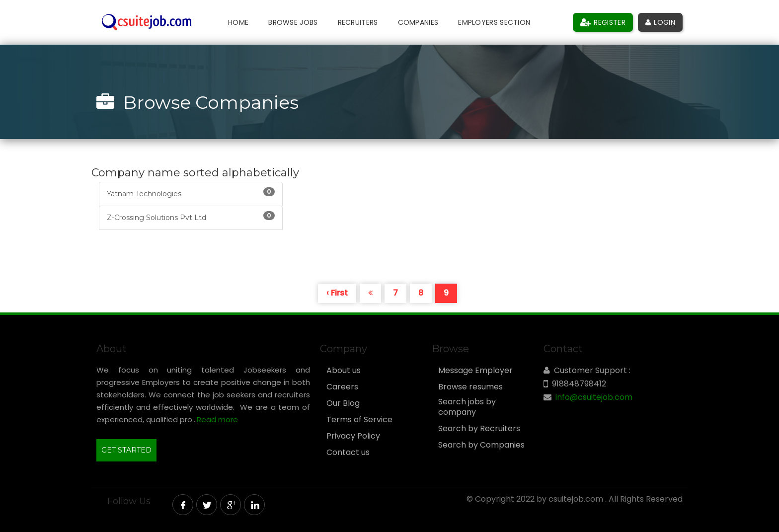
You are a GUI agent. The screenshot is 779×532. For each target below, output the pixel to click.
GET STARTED (126, 450)
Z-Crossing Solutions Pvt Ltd (191, 217)
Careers (342, 387)
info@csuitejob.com (594, 397)
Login (660, 22)
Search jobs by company (467, 407)
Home (238, 22)
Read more (217, 419)
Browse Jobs (293, 22)
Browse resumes (470, 387)
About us (344, 371)
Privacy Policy (353, 436)
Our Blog (343, 403)
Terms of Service (359, 420)
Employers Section (494, 22)
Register (603, 22)
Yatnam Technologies (191, 193)
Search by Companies (481, 445)
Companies (418, 22)
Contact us (348, 453)
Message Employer (475, 371)
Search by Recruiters (479, 429)
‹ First (337, 293)
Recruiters (358, 22)
